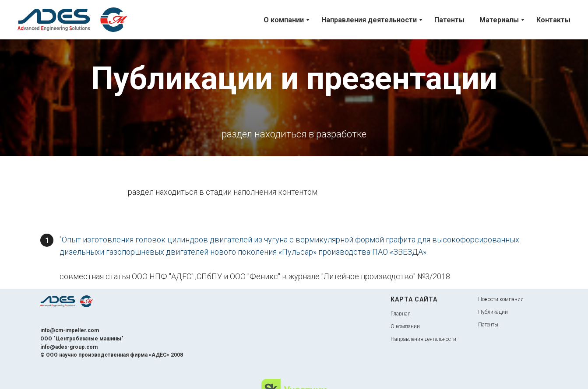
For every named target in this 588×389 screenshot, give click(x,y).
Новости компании (501, 299)
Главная (401, 314)
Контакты (553, 20)
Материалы (499, 20)
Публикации (493, 312)
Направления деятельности (369, 20)
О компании (284, 20)
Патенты (449, 20)
